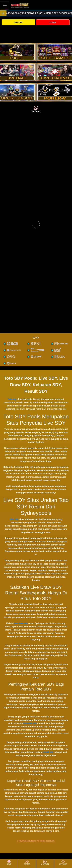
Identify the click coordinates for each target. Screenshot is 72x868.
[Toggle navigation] (5, 5)
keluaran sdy (30, 723)
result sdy (48, 752)
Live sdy (14, 519)
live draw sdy (21, 623)
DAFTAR (18, 22)
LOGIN (53, 22)
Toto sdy (12, 399)
